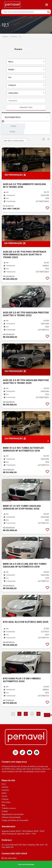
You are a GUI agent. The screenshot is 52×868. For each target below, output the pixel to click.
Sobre (4, 793)
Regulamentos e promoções (13, 814)
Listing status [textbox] (13, 93)
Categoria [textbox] (12, 85)
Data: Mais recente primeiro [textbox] (14, 141)
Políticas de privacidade (11, 817)
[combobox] (26, 62)
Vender (5, 796)
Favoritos (5, 790)
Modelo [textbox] (11, 69)
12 (39, 714)
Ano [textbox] (10, 77)
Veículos (5, 787)
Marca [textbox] (11, 62)
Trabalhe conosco (9, 808)
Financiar (5, 799)
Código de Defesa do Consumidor (15, 820)
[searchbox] (25, 101)
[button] (47, 5)
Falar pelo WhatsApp (26, 864)
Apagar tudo (27, 49)
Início (4, 784)
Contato (5, 811)
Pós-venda (6, 802)
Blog (3, 805)
